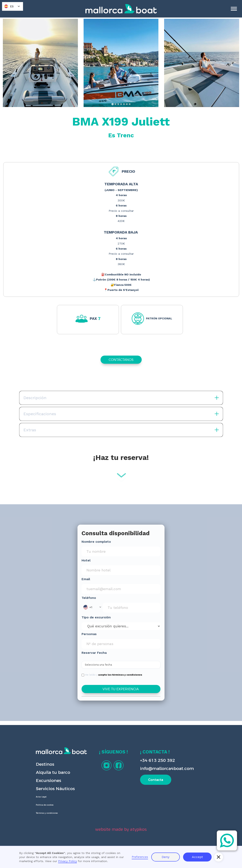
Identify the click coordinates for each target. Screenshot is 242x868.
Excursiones (49, 780)
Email (86, 579)
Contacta (156, 780)
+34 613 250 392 (157, 760)
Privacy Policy (67, 861)
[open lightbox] (40, 63)
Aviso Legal (41, 797)
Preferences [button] (140, 857)
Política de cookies (45, 805)
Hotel (86, 560)
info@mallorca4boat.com (167, 768)
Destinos (45, 764)
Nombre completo (96, 542)
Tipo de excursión (96, 617)
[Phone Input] (132, 608)
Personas (89, 634)
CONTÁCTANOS (121, 360)
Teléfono (89, 598)
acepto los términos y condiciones (120, 675)
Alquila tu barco (53, 772)
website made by (121, 829)
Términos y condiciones (47, 813)
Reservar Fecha (94, 653)
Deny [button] (166, 857)
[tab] (112, 104)
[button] (92, 607)
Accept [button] (197, 857)
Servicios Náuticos (55, 789)
